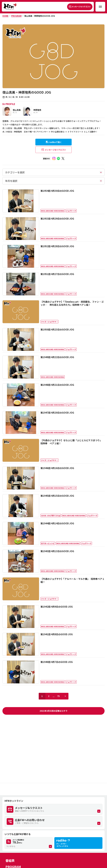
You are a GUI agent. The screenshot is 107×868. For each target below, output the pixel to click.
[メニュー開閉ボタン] (100, 7)
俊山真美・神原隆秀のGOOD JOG (40, 16)
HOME (5, 16)
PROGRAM (16, 16)
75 (58, 696)
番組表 (10, 860)
